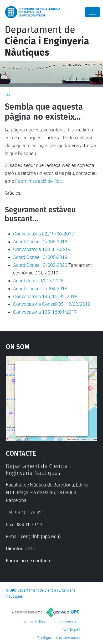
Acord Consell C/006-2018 (40, 242)
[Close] (92, 12)
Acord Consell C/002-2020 (40, 265)
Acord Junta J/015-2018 (38, 281)
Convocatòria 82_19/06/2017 (44, 234)
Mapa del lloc (34, 622)
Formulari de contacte (29, 561)
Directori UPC (20, 549)
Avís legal (70, 630)
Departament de (47, 41)
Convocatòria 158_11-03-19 (42, 249)
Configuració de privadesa (59, 638)
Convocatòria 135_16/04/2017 (45, 312)
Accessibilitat (69, 622)
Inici (8, 94)
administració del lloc (40, 181)
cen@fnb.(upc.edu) (41, 536)
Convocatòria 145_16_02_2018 (45, 296)
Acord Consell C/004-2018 (40, 289)
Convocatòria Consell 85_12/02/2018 (52, 304)
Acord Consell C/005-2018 (40, 257)
